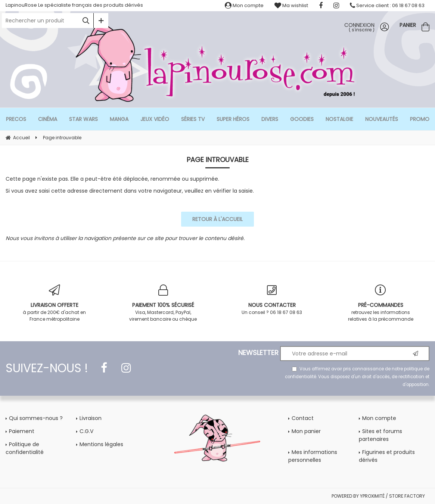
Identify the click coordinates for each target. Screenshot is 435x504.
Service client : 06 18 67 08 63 (387, 5)
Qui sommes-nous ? (36, 418)
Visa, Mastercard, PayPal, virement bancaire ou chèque (163, 303)
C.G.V (86, 431)
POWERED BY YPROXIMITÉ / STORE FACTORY (378, 496)
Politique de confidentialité (25, 448)
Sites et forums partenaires (380, 435)
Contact (303, 418)
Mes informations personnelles (313, 456)
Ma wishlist (291, 5)
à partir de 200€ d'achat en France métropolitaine (54, 303)
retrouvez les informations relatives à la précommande (381, 303)
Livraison (91, 418)
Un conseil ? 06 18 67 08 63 (272, 300)
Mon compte (244, 5)
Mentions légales (101, 444)
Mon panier (306, 431)
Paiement (22, 431)
